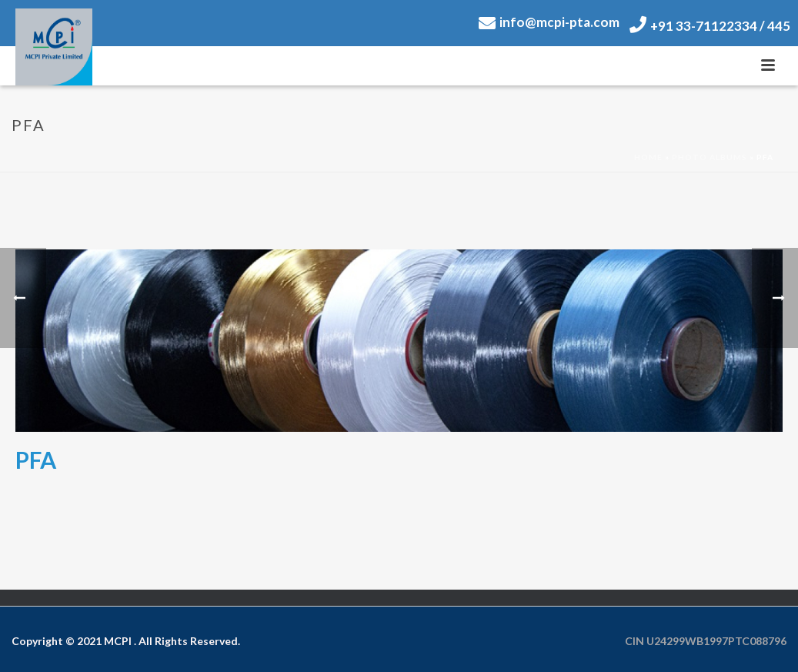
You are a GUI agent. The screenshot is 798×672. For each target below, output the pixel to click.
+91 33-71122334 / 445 (710, 26)
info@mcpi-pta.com (549, 22)
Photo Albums (710, 157)
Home (648, 157)
